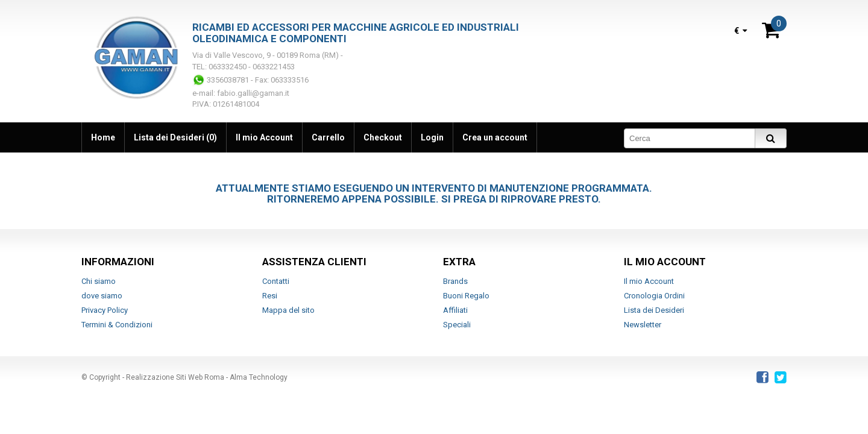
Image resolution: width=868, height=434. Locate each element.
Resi (270, 296)
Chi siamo (99, 281)
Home (103, 137)
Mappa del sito (288, 310)
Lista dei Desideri (654, 310)
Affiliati (455, 310)
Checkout (383, 137)
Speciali (457, 325)
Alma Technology (259, 377)
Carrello (328, 137)
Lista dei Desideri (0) (175, 137)
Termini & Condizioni (117, 325)
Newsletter (643, 325)
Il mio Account (264, 137)
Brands (455, 281)
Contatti (276, 281)
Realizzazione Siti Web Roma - (178, 377)
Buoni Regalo (466, 296)
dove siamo (102, 296)
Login (432, 137)
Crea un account (495, 137)
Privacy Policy (105, 310)
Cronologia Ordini (654, 296)
